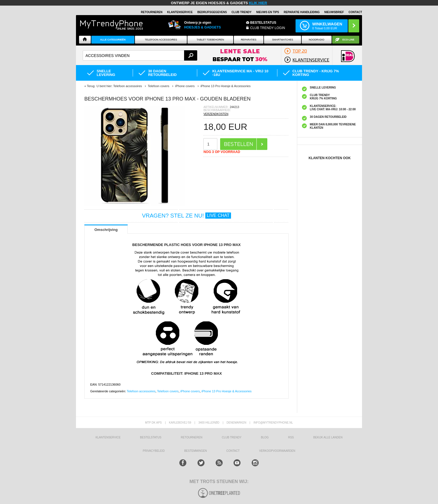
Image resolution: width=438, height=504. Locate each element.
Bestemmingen (195, 451)
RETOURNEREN (152, 12)
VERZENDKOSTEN (216, 114)
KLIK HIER (258, 3)
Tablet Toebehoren (210, 40)
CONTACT (233, 451)
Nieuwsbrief (334, 12)
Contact (355, 12)
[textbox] (140, 55)
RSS (291, 437)
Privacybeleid (154, 451)
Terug (91, 86)
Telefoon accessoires (141, 391)
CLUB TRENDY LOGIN (268, 28)
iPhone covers (190, 391)
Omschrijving (106, 230)
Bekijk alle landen (328, 437)
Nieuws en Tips (268, 12)
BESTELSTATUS (263, 23)
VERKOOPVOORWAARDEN (277, 451)
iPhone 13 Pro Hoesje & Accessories (226, 391)
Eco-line (348, 40)
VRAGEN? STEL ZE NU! (186, 216)
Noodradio (317, 40)
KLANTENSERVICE (180, 12)
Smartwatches (283, 40)
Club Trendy (242, 12)
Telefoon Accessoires (161, 40)
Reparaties (249, 40)
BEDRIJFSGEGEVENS (212, 12)
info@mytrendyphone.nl (273, 423)
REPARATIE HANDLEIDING (302, 12)
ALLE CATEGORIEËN (113, 40)
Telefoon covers (168, 391)
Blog (265, 437)
